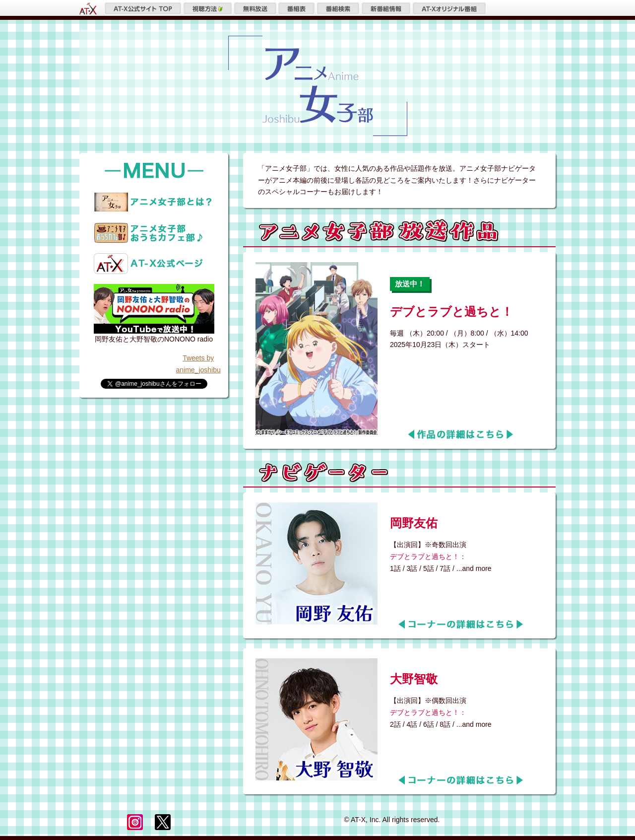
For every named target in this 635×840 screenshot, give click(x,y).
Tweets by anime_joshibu (198, 364)
